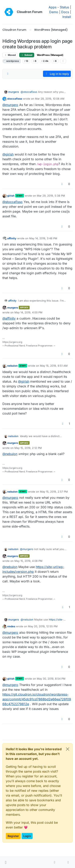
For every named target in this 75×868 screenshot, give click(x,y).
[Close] (68, 749)
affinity (12, 238)
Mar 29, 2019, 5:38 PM (51, 196)
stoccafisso (15, 99)
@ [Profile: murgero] (10, 105)
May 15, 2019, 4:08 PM (28, 561)
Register (13, 836)
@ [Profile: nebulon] (10, 454)
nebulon (12, 366)
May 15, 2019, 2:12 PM (28, 448)
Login (27, 836)
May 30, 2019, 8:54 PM (51, 679)
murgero (14, 92)
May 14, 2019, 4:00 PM (28, 312)
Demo (54, 12)
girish (11, 196)
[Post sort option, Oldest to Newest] (8, 74)
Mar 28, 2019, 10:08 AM (50, 99)
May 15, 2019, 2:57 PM (54, 492)
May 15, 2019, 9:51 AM (54, 366)
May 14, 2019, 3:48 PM (43, 238)
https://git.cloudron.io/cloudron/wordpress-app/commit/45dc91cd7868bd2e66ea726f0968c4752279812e (37, 699)
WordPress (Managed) (50, 55)
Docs (65, 12)
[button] (6, 862)
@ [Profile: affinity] (9, 318)
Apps (52, 7)
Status (64, 7)
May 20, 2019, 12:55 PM (43, 626)
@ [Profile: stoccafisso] (29, 92)
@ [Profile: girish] (8, 154)
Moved (10, 55)
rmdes (11, 626)
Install (67, 17)
